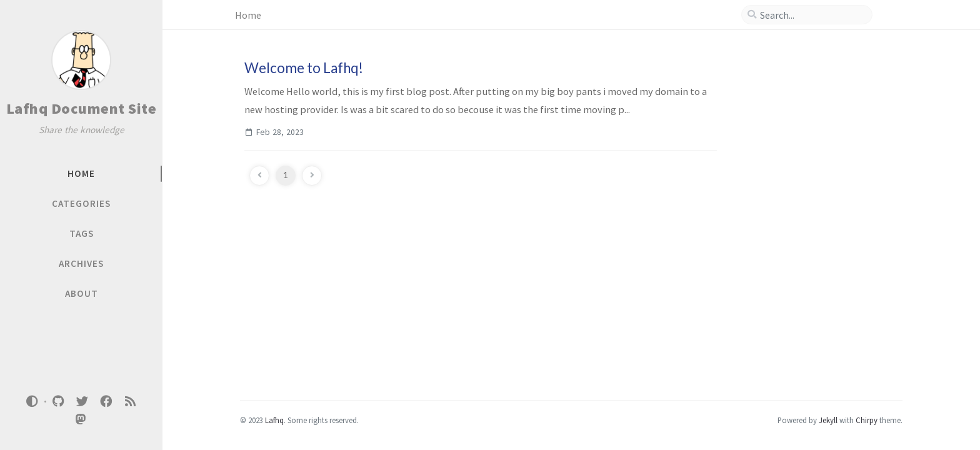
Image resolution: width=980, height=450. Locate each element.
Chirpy (867, 420)
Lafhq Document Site (82, 108)
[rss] (130, 402)
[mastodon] (81, 420)
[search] (812, 15)
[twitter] (82, 402)
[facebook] (106, 402)
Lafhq (274, 420)
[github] (58, 402)
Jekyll (828, 420)
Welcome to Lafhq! (304, 68)
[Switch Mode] (32, 401)
